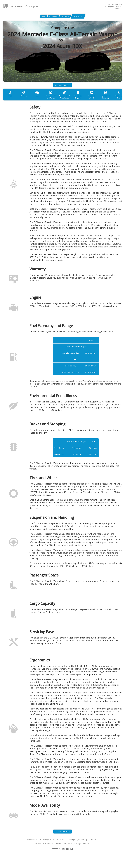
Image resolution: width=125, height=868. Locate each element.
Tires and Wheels (101, 99)
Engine (41, 99)
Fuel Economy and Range (56, 100)
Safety (11, 99)
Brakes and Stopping (86, 100)
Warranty (26, 99)
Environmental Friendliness (71, 100)
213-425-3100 (117, 9)
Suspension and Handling (116, 100)
